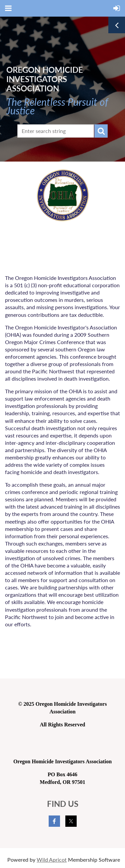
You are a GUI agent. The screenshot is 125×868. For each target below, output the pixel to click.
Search (101, 131)
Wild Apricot (52, 860)
